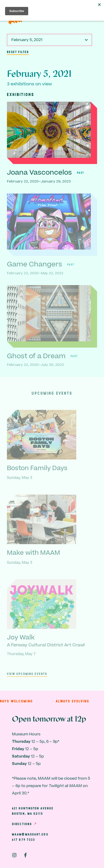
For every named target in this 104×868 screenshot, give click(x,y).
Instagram (14, 855)
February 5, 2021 (27, 40)
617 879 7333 (24, 840)
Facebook (25, 855)
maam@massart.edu (30, 834)
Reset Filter (18, 52)
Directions (22, 824)
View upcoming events (27, 674)
